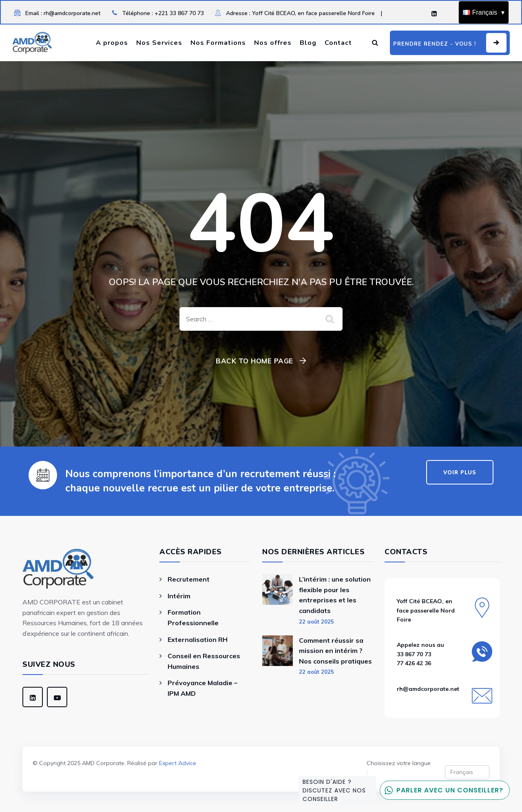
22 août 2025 (316, 622)
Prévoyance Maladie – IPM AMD (202, 688)
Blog (308, 43)
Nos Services (159, 43)
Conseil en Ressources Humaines (204, 661)
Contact (338, 43)
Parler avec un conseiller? (441, 790)
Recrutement (189, 579)
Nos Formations (218, 43)
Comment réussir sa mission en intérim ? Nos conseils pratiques (335, 651)
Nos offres (273, 43)
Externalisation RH (198, 639)
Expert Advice (178, 763)
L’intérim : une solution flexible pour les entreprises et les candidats (335, 595)
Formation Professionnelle (193, 617)
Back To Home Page (254, 361)
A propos (112, 43)
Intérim (179, 596)
